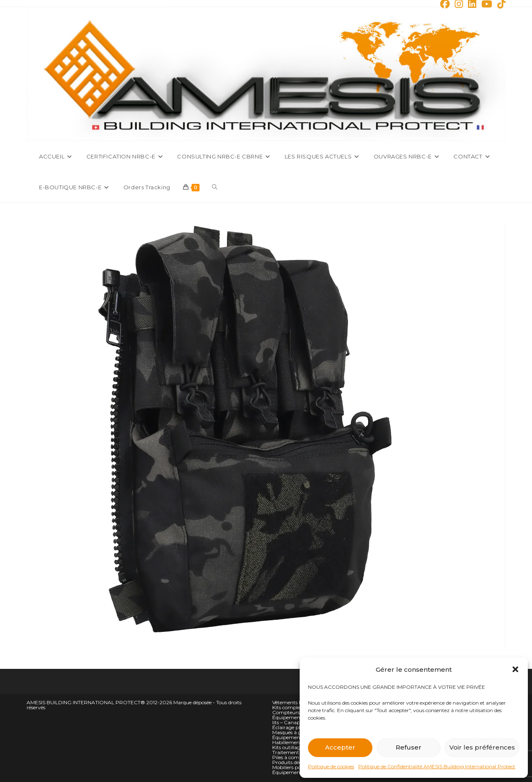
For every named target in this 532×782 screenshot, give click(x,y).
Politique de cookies (331, 766)
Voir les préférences (482, 747)
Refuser (409, 747)
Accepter (340, 747)
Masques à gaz (290, 732)
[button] (515, 669)
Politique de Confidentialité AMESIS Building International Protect (437, 766)
